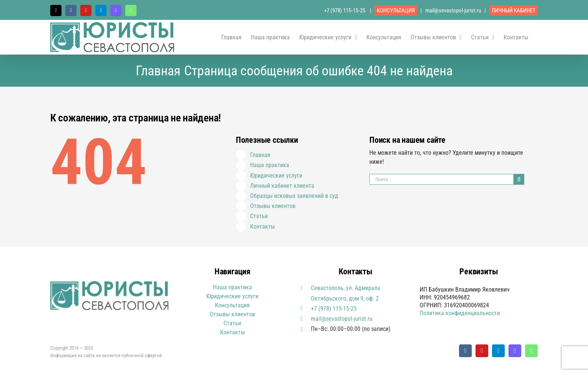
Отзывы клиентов (273, 206)
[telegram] (498, 351)
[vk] (465, 351)
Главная (260, 155)
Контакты (262, 227)
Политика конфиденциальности (460, 313)
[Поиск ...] (441, 179)
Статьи (259, 216)
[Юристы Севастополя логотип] (109, 284)
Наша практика (270, 165)
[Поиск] (519, 179)
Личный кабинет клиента (282, 186)
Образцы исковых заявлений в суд (294, 196)
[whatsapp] (531, 351)
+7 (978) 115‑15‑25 (345, 10)
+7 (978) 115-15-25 (334, 309)
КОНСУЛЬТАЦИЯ (396, 10)
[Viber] (515, 351)
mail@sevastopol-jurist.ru (453, 10)
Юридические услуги (276, 176)
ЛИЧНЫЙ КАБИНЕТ (514, 10)
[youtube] (482, 351)
